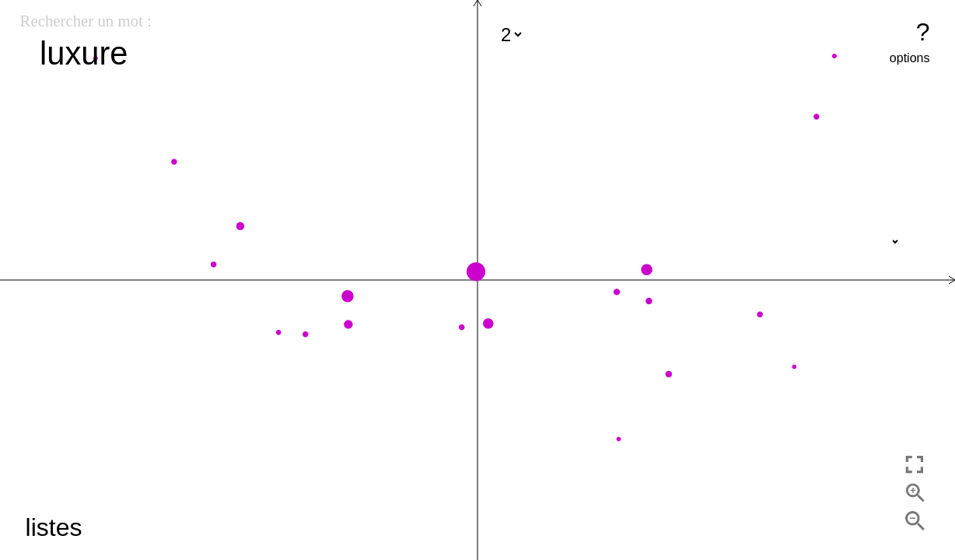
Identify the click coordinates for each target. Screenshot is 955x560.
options (910, 58)
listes (54, 527)
